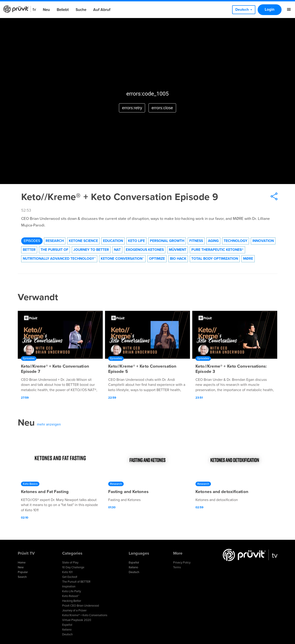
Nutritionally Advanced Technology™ (59, 259)
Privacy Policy (182, 563)
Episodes (32, 241)
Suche (81, 10)
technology (236, 241)
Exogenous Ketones (145, 250)
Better (29, 250)
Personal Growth (167, 241)
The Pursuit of (54, 250)
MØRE (248, 259)
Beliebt (63, 10)
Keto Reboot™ (71, 596)
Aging (213, 241)
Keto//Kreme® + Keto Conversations (85, 615)
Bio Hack (178, 259)
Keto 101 (67, 572)
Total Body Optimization (215, 259)
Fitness (196, 241)
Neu (46, 10)
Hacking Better (72, 601)
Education (113, 241)
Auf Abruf (102, 10)
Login (270, 9)
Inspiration (69, 587)
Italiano (67, 630)
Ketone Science (83, 241)
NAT (117, 250)
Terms (177, 567)
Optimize (157, 259)
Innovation (263, 241)
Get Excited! (70, 577)
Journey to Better (91, 250)
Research (55, 241)
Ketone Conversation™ (122, 259)
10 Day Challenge (73, 567)
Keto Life (136, 241)
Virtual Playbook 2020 (77, 620)
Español (67, 625)
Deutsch (67, 634)
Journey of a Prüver (74, 610)
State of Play (70, 563)
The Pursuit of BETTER (76, 582)
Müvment (178, 250)
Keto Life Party (72, 591)
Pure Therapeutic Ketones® (217, 250)
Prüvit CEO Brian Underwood (81, 606)
